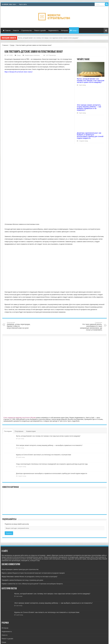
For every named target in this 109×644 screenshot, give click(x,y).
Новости (16, 30)
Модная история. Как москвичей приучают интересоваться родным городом (39, 573)
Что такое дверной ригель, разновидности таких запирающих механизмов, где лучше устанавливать (90, 326)
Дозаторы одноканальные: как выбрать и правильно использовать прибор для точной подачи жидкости (90, 135)
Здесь (69, 421)
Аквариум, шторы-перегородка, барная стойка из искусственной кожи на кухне (19, 325)
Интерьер (65, 30)
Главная (7, 30)
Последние (8, 431)
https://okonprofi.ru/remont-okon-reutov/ (19, 72)
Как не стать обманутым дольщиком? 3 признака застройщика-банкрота (38, 584)
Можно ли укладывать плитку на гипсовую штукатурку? (39, 577)
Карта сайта (23, 4)
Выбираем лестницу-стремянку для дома (29, 580)
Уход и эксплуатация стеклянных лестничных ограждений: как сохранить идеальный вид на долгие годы (52, 464)
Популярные (19, 431)
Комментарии (31, 431)
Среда (73, 30)
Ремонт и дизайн (40, 30)
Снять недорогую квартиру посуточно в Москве (20, 418)
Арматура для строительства (28, 569)
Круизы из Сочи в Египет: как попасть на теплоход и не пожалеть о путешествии (44, 455)
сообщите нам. (35, 561)
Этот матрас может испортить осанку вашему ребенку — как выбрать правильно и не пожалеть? (89, 107)
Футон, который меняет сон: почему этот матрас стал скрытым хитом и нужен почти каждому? (48, 38)
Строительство (27, 30)
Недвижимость (53, 30)
